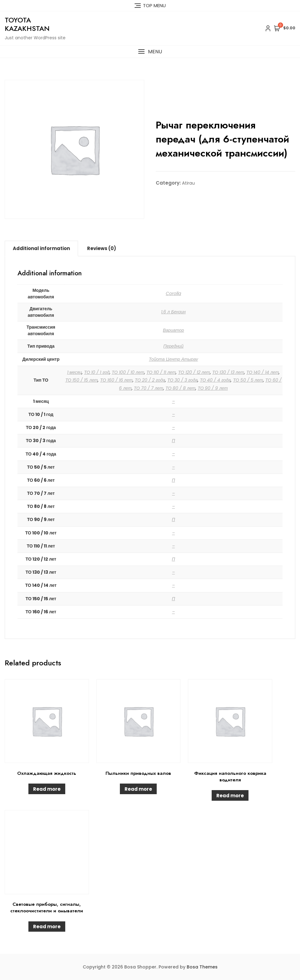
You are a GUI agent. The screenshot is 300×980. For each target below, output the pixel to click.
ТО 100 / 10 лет (128, 372)
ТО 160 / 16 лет (116, 380)
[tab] (41, 249)
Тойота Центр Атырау (173, 359)
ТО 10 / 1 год (97, 372)
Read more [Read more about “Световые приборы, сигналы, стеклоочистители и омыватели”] (47, 927)
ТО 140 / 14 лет (263, 372)
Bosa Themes (202, 967)
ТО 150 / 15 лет (81, 380)
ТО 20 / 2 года (150, 380)
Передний (173, 346)
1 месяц (75, 372)
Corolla (173, 293)
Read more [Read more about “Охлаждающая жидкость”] (47, 789)
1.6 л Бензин (173, 312)
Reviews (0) (102, 248)
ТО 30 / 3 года (182, 380)
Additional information (41, 248)
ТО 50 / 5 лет (248, 380)
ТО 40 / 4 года (215, 380)
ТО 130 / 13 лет (228, 372)
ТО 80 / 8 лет (180, 388)
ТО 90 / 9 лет (213, 388)
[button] (150, 52)
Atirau (188, 183)
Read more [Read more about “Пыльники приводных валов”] (138, 789)
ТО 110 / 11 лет (161, 372)
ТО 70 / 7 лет (149, 388)
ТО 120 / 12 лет (194, 372)
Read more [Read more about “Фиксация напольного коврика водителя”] (230, 796)
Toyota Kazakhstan (27, 24)
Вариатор (174, 330)
